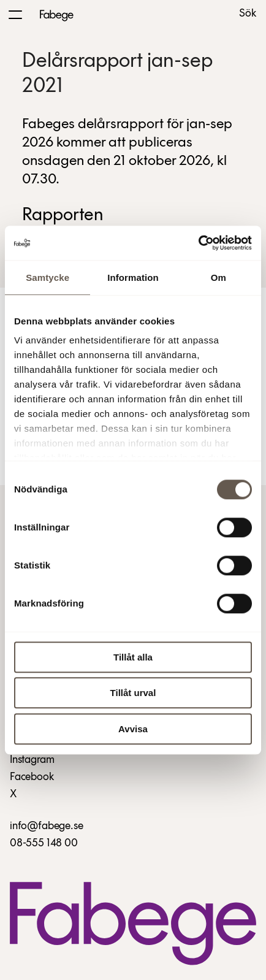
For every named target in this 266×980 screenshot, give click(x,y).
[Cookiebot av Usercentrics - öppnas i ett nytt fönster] (198, 243)
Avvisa (133, 729)
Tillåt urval (133, 693)
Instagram (32, 760)
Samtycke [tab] (47, 278)
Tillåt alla (133, 657)
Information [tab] (133, 278)
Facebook (32, 777)
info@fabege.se (46, 826)
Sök (248, 14)
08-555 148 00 (44, 844)
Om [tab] (218, 278)
